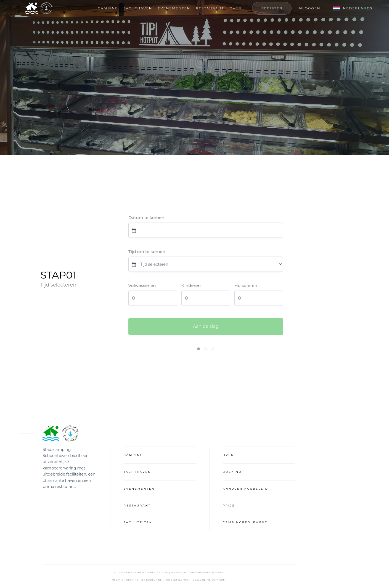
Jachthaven (138, 8)
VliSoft (218, 573)
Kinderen (191, 286)
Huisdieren (246, 286)
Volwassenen (142, 286)
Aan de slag (206, 328)
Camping (108, 8)
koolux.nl (154, 580)
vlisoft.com (216, 580)
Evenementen (174, 8)
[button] (348, 8)
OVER (236, 8)
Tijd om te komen (147, 252)
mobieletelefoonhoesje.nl (185, 580)
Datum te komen (146, 218)
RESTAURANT (210, 8)
